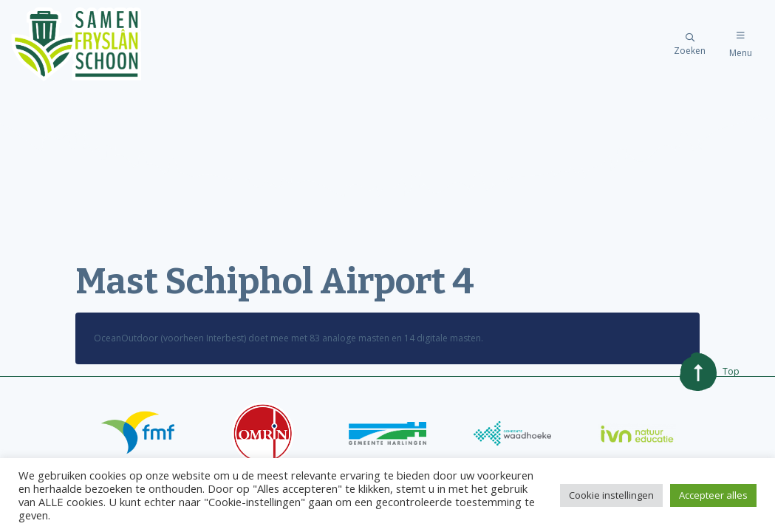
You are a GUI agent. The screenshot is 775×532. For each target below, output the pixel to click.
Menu (741, 45)
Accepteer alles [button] (713, 495)
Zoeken (690, 45)
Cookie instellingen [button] (611, 495)
